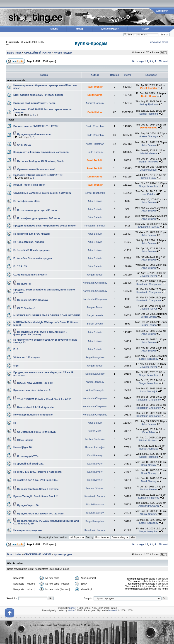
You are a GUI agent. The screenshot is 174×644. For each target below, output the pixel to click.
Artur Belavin (149, 145)
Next (165, 61)
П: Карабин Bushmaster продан (33, 258)
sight (16, 366)
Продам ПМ (24, 284)
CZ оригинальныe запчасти (30, 275)
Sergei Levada (95, 315)
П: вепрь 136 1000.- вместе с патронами (38, 472)
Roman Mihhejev (149, 162)
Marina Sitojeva (95, 488)
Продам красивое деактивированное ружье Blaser (45, 226)
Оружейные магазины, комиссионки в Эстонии (42, 193)
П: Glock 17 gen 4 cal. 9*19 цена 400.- (36, 480)
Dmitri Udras (95, 95)
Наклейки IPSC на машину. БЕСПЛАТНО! (38, 175)
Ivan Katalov (149, 194)
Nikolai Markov (149, 153)
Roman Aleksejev (95, 447)
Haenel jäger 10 (23, 447)
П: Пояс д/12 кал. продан (29, 242)
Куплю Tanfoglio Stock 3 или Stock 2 (36, 496)
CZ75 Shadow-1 (27, 308)
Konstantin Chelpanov (95, 283)
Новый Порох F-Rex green (29, 185)
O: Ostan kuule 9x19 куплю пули (37, 432)
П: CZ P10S (20, 266)
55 (160, 61)
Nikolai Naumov (95, 504)
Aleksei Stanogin (149, 136)
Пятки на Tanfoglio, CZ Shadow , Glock (40, 161)
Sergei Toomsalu (149, 114)
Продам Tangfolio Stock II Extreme (38, 489)
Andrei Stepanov (95, 382)
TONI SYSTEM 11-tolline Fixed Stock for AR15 (44, 399)
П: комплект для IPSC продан (31, 234)
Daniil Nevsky (95, 455)
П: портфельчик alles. (27, 201)
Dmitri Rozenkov (95, 126)
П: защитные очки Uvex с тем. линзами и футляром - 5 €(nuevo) (40, 333)
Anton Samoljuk (95, 390)
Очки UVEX (24, 145)
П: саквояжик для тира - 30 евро (37, 210)
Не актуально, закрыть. (28, 530)
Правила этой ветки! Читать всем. (34, 103)
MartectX (113, 611)
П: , (15, 423)
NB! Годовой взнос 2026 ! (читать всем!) (38, 95)
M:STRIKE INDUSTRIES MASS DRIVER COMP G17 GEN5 (47, 315)
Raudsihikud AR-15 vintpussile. (36, 407)
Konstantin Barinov (95, 226)
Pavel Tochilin (95, 87)
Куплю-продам (91, 43)
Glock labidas (25, 440)
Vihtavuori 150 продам (27, 357)
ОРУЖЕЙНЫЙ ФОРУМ (38, 53)
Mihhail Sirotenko (95, 439)
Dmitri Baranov (95, 152)
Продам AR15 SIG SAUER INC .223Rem (41, 514)
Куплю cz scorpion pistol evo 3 (32, 390)
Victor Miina (95, 431)
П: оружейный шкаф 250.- (29, 464)
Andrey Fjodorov (95, 103)
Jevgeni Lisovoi (149, 170)
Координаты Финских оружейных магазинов (41, 152)
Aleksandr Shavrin (149, 506)
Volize (71, 611)
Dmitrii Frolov (149, 178)
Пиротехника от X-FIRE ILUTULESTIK (36, 126)
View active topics (159, 42)
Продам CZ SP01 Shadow (33, 300)
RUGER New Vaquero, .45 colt (35, 383)
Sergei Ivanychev (149, 186)
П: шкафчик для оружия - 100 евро (39, 218)
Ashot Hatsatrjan (95, 144)
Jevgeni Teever (95, 275)
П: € (16, 349)
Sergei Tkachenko (95, 193)
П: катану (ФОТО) (28, 456)
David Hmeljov (149, 128)
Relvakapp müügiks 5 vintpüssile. (33, 415)
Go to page (138, 61)
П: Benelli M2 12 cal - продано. (32, 250)
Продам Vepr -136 (28, 505)
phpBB (73, 608)
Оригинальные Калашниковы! (36, 169)
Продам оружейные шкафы (34, 134)
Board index (14, 53)
